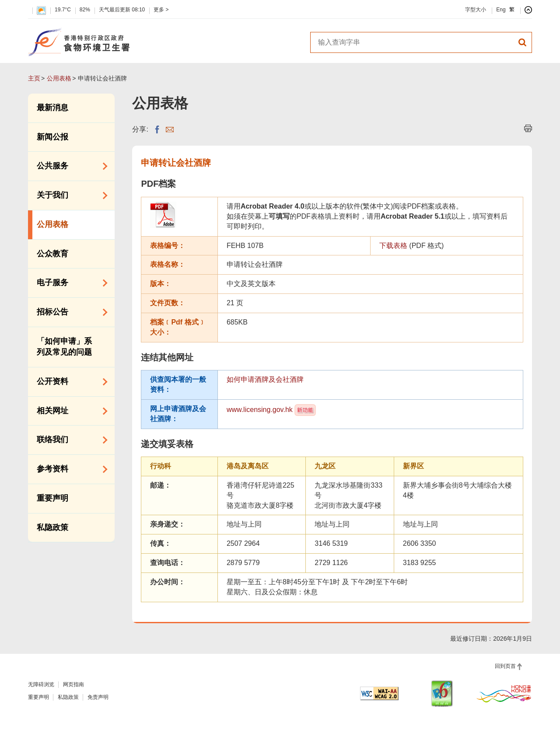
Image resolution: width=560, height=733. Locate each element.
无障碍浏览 (41, 684)
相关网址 (69, 411)
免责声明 (98, 697)
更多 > (161, 10)
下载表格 (393, 246)
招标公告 (69, 312)
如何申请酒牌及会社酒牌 (265, 379)
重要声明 (52, 498)
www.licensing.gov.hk (260, 409)
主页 (34, 78)
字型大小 (476, 10)
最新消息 (52, 108)
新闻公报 (52, 137)
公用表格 (59, 78)
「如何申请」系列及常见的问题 (64, 347)
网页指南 (73, 684)
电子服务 (69, 283)
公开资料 (69, 382)
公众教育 (52, 254)
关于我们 (69, 195)
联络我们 (69, 440)
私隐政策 (52, 527)
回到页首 (505, 666)
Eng (501, 10)
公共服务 (69, 166)
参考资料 (69, 469)
